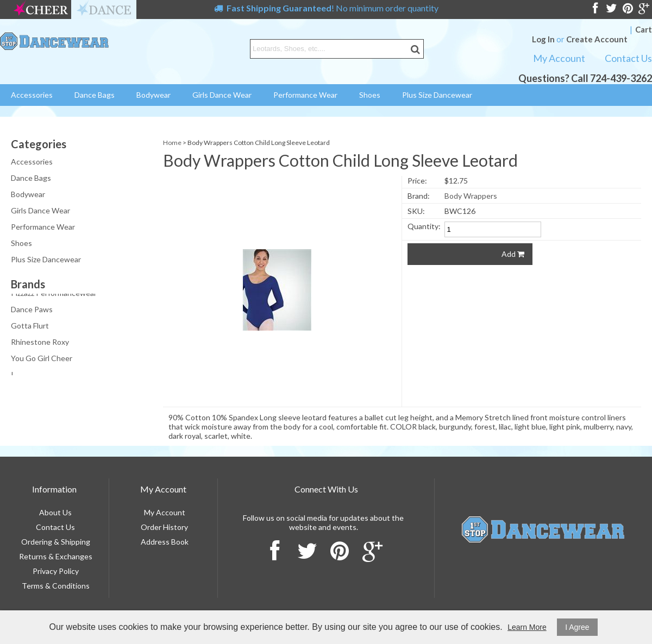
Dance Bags (95, 95)
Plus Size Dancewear (437, 95)
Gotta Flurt (30, 327)
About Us (55, 512)
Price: (417, 181)
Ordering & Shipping (56, 542)
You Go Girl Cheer (42, 359)
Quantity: (424, 226)
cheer (41, 10)
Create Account (597, 39)
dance (104, 10)
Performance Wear (305, 95)
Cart (644, 29)
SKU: (416, 211)
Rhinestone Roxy (40, 343)
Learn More (527, 627)
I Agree (577, 627)
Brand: (419, 196)
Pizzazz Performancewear (54, 294)
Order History (164, 527)
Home (172, 143)
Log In (543, 39)
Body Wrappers (471, 196)
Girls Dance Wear (222, 95)
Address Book (165, 542)
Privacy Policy (56, 571)
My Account (559, 58)
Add (513, 254)
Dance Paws (32, 310)
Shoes (370, 95)
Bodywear (153, 95)
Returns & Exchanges (56, 556)
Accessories (32, 95)
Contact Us (628, 58)
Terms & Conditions (56, 586)
